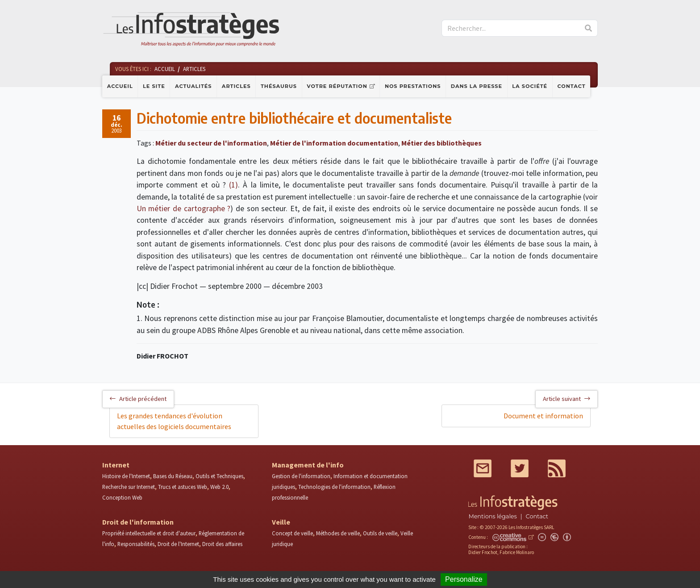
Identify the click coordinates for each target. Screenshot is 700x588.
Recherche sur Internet (129, 487)
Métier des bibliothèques (442, 143)
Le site (154, 86)
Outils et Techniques (219, 476)
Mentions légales (492, 516)
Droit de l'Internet (178, 544)
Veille (281, 522)
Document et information (543, 416)
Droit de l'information (138, 522)
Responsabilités (136, 544)
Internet (116, 465)
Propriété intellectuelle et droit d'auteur (149, 533)
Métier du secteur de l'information (211, 143)
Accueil (120, 86)
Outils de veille (380, 533)
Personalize (464, 579)
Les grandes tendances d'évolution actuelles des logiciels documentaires (174, 421)
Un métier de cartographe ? (184, 209)
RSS (557, 468)
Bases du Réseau (173, 476)
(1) (233, 185)
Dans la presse (477, 86)
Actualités (193, 86)
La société (530, 86)
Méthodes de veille (338, 533)
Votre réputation (337, 86)
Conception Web (122, 497)
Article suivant (567, 399)
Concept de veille (292, 533)
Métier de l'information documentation (334, 143)
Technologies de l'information (334, 487)
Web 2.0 (219, 487)
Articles (236, 86)
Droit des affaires (222, 544)
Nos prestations (413, 86)
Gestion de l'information (301, 476)
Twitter (520, 468)
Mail (483, 468)
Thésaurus (279, 86)
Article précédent (138, 399)
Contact (572, 86)
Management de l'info (308, 465)
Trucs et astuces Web (183, 487)
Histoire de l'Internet (126, 476)
